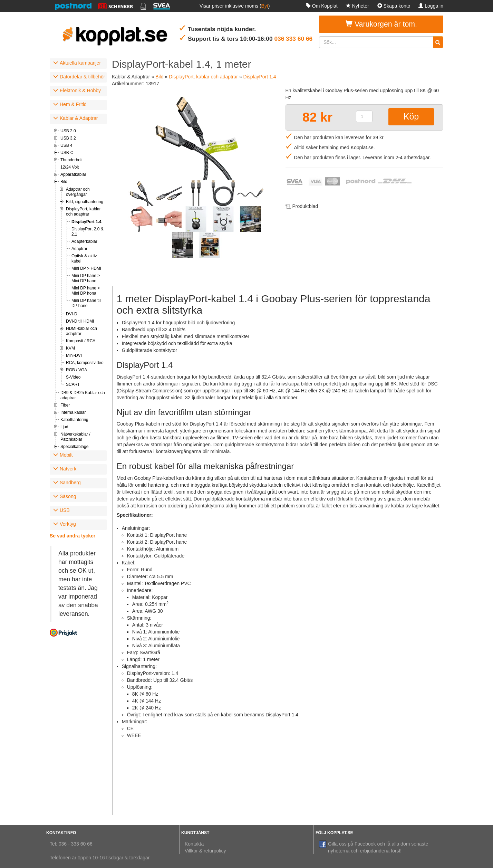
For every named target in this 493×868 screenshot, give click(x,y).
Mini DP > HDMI (86, 268)
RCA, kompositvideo (85, 363)
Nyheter (357, 6)
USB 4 (66, 145)
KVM (70, 348)
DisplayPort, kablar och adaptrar (83, 212)
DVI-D (72, 314)
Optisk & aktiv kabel (84, 259)
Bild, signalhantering (85, 202)
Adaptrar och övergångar (78, 192)
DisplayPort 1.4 (86, 222)
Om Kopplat (322, 6)
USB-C (67, 153)
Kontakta (194, 844)
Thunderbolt (71, 160)
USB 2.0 (68, 131)
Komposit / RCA (81, 341)
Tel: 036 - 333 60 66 (71, 844)
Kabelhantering (74, 420)
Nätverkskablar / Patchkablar (75, 437)
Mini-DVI (74, 355)
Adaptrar (79, 249)
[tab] (78, 64)
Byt (265, 6)
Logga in (431, 6)
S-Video (73, 377)
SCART (73, 384)
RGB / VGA (76, 370)
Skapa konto (394, 6)
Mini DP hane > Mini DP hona (86, 291)
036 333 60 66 (293, 39)
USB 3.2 (68, 138)
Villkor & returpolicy (205, 851)
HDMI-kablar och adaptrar (81, 331)
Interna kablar (73, 412)
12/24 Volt (70, 167)
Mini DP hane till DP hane (86, 303)
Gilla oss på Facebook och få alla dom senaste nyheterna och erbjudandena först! (374, 847)
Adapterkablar (84, 241)
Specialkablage (74, 447)
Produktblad (305, 206)
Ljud (64, 427)
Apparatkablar (73, 174)
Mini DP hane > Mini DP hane (86, 278)
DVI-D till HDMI (80, 321)
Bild (64, 182)
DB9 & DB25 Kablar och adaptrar (83, 395)
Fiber (65, 405)
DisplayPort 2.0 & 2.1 (88, 232)
